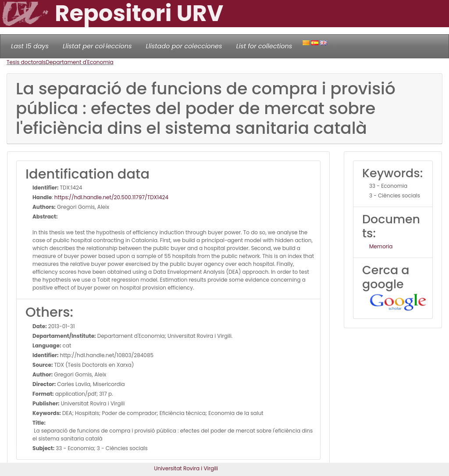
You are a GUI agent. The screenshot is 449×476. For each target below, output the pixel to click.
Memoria (381, 246)
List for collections (264, 46)
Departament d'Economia (80, 62)
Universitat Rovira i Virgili (186, 468)
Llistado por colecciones (184, 46)
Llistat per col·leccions (97, 46)
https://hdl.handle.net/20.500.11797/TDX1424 (111, 197)
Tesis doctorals (26, 62)
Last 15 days (30, 46)
